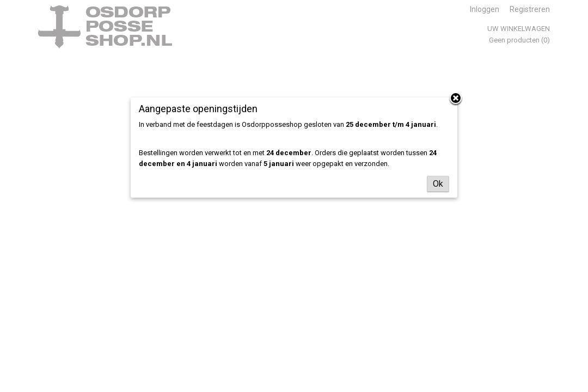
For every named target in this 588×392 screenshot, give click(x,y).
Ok (438, 184)
